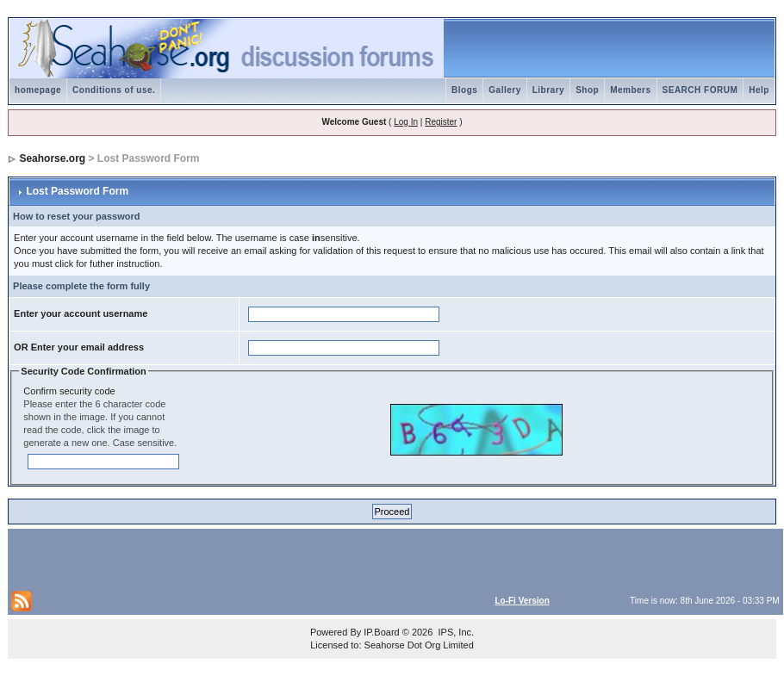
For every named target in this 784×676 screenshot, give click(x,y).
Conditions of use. (114, 90)
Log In (406, 122)
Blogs (464, 90)
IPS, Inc (454, 632)
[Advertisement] (213, 558)
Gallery (504, 90)
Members (630, 90)
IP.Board (381, 632)
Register (441, 122)
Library (548, 90)
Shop (587, 90)
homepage (38, 90)
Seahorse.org (52, 158)
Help (759, 90)
